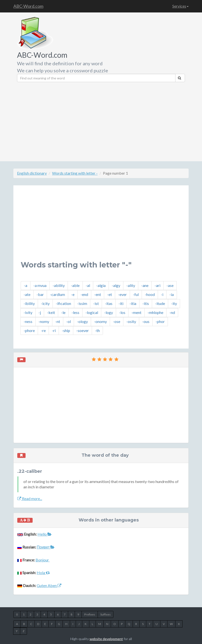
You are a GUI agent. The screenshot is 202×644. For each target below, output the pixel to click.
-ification (63, 303)
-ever (122, 294)
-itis (146, 303)
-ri (54, 330)
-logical (92, 312)
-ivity (28, 312)
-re (43, 330)
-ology (82, 321)
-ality (131, 285)
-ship (66, 330)
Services (180, 6)
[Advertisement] (127, 120)
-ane (145, 285)
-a (26, 285)
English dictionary (32, 173)
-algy (116, 285)
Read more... (30, 498)
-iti (121, 303)
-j (40, 312)
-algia (101, 285)
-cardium (57, 294)
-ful (136, 294)
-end (84, 294)
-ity (174, 303)
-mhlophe (155, 312)
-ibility (29, 303)
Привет (46, 547)
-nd (172, 312)
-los (122, 312)
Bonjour (43, 560)
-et (110, 294)
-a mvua (40, 285)
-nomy (44, 321)
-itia (133, 303)
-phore (29, 330)
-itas (109, 303)
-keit (51, 312)
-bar (40, 294)
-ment (136, 312)
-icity (45, 303)
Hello (45, 534)
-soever (83, 330)
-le (63, 312)
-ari (157, 285)
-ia (172, 294)
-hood (150, 294)
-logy (109, 312)
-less (75, 312)
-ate (27, 294)
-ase (170, 285)
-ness (28, 321)
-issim (82, 303)
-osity (131, 321)
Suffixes (106, 614)
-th (97, 330)
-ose (117, 321)
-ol (69, 321)
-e (73, 294)
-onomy (100, 321)
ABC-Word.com (28, 6)
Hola (43, 573)
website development (106, 639)
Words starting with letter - (75, 173)
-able (75, 285)
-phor (160, 321)
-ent (98, 294)
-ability (59, 285)
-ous (146, 321)
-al (88, 285)
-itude (160, 303)
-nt (58, 321)
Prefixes (90, 614)
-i (162, 294)
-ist (96, 303)
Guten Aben (49, 585)
